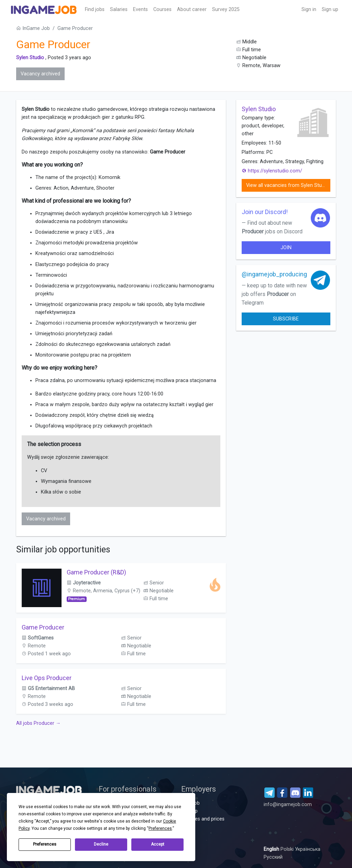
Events (140, 9)
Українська (308, 849)
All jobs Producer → (38, 723)
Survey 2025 (226, 9)
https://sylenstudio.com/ (272, 171)
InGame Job (33, 28)
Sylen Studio (30, 58)
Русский (273, 857)
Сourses (162, 9)
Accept (158, 844)
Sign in (309, 9)
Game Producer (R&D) (96, 572)
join (286, 248)
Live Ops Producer (47, 678)
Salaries (119, 9)
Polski (288, 849)
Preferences (45, 844)
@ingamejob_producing (274, 274)
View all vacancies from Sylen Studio (287, 185)
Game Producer (43, 627)
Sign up (330, 9)
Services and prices (203, 819)
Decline (101, 844)
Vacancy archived (40, 74)
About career (192, 9)
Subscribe (286, 319)
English (272, 849)
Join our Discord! (265, 212)
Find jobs (95, 9)
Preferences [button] (160, 828)
